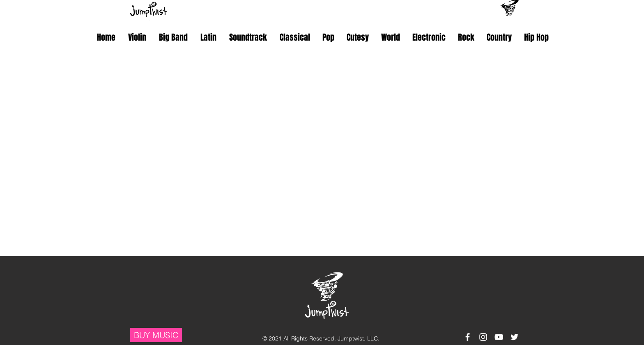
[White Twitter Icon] (514, 337)
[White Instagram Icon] (483, 337)
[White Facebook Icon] (468, 337)
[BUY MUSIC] (156, 335)
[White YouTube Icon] (499, 337)
